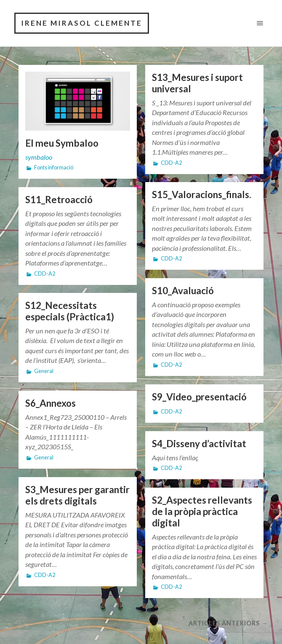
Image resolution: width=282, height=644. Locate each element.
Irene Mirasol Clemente (82, 23)
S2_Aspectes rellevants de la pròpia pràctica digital (202, 511)
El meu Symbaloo (62, 143)
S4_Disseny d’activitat (199, 444)
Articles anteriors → (228, 623)
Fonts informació (54, 168)
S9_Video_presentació (199, 397)
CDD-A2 (171, 163)
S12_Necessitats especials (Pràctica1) (70, 311)
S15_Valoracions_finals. (202, 195)
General (44, 371)
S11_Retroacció (59, 200)
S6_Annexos (51, 403)
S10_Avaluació (183, 291)
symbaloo (39, 157)
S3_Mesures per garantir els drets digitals (77, 495)
